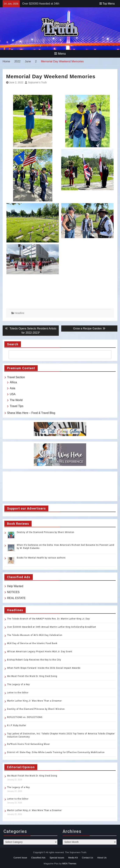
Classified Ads (38, 858)
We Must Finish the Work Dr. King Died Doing (32, 676)
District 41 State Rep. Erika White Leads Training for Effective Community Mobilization (56, 752)
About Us (102, 858)
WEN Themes (69, 864)
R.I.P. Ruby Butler (17, 725)
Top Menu (107, 4)
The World (16, 400)
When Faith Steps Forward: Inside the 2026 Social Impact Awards (44, 668)
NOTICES (13, 592)
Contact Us (87, 858)
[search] (57, 355)
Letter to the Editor (18, 693)
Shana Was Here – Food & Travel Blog (31, 413)
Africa (13, 382)
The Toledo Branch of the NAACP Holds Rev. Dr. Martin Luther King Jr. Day (48, 619)
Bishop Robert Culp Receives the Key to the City (34, 660)
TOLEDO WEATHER (60, 486)
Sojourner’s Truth (37, 82)
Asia (12, 388)
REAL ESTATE (16, 598)
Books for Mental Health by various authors (41, 558)
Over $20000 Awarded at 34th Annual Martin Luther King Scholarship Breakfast (52, 627)
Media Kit (73, 858)
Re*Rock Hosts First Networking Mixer (29, 744)
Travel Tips (17, 406)
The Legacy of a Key (18, 684)
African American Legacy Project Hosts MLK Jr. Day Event (40, 652)
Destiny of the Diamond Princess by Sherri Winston (46, 532)
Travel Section (16, 377)
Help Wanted (15, 586)
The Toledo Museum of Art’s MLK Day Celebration (35, 635)
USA (13, 394)
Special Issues (57, 858)
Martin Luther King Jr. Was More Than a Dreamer (34, 701)
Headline (19, 313)
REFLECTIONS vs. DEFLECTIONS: (25, 717)
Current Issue (20, 858)
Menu (60, 54)
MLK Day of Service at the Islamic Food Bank (32, 643)
